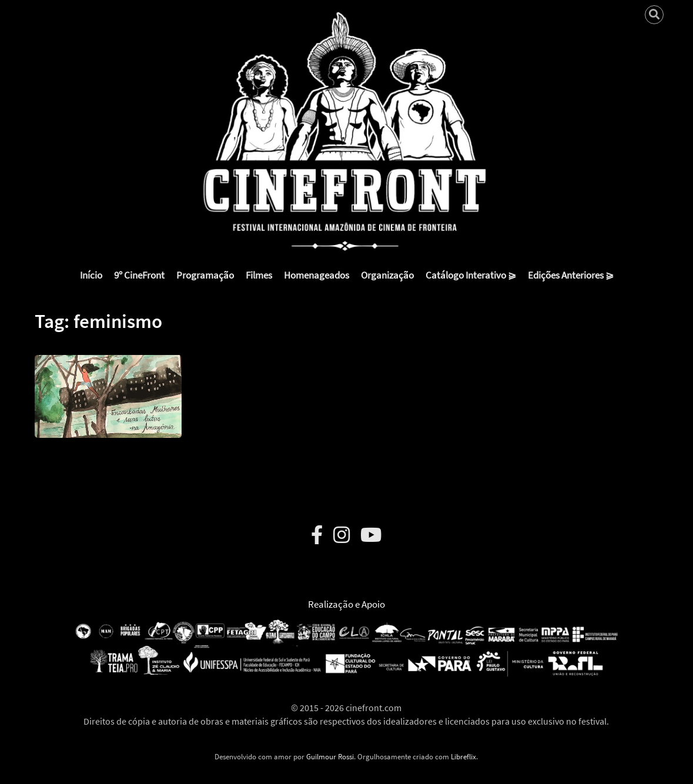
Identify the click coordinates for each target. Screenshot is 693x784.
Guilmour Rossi (330, 757)
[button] (108, 388)
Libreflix (463, 757)
